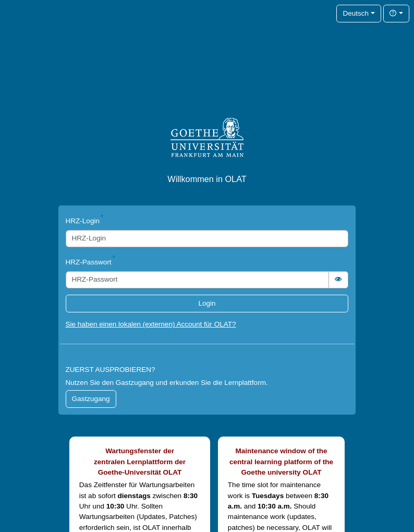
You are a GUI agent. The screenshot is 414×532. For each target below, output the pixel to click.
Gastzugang (91, 399)
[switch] (338, 280)
